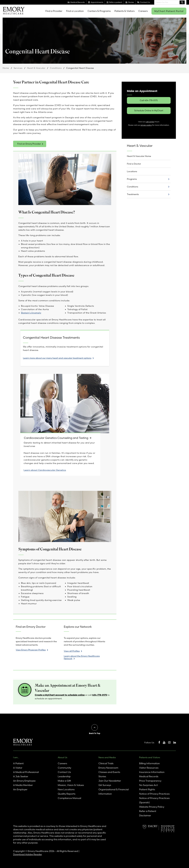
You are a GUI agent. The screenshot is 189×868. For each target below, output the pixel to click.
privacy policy (146, 125)
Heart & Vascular (36, 68)
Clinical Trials (106, 763)
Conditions (56, 68)
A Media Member (23, 785)
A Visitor (18, 768)
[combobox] (170, 2)
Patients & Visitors (124, 11)
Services (18, 68)
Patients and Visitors (150, 758)
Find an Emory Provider (29, 144)
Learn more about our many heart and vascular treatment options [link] (57, 358)
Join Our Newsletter (110, 781)
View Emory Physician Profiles (31, 650)
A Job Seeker (21, 776)
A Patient (18, 763)
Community (64, 768)
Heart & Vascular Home (139, 156)
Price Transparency (150, 781)
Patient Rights (147, 789)
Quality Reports (67, 794)
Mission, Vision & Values (71, 785)
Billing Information (149, 763)
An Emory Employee (24, 781)
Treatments (133, 194)
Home (6, 68)
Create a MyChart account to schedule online (60, 695)
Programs (132, 179)
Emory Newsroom (108, 768)
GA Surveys (105, 785)
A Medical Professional (26, 772)
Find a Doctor (134, 164)
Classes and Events (109, 772)
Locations (132, 171)
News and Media (107, 758)
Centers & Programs (99, 11)
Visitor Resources (149, 768)
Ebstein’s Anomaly (31, 313)
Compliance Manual (69, 798)
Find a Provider (54, 11)
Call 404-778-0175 (149, 100)
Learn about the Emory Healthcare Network (82, 657)
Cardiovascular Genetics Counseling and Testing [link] (57, 438)
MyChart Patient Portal (169, 11)
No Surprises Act (148, 785)
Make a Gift (64, 781)
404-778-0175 (100, 695)
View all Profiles (72, 651)
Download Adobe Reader (28, 854)
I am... (16, 758)
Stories (102, 776)
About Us (62, 758)
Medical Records (149, 776)
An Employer (20, 789)
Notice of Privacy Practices (154, 794)
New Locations (66, 789)
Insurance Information (152, 772)
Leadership (64, 776)
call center (150, 122)
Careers (143, 11)
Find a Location (75, 11)
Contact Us (64, 772)
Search (182, 2)
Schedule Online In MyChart (149, 110)
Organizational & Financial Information (114, 792)
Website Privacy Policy (152, 807)
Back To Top (95, 733)
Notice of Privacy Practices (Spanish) (154, 800)
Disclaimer (145, 815)
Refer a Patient (148, 811)
